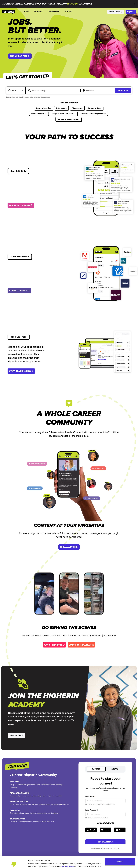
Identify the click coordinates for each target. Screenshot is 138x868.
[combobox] (54, 90)
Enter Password (92, 810)
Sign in (115, 769)
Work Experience (39, 114)
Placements (77, 108)
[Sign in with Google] (91, 830)
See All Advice (69, 547)
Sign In (131, 12)
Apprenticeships (43, 108)
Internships (61, 108)
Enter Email (90, 796)
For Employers (116, 12)
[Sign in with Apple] (120, 830)
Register (96, 769)
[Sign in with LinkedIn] (105, 830)
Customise (120, 858)
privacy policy (68, 855)
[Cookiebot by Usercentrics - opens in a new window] (14, 864)
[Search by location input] (98, 91)
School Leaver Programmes (93, 114)
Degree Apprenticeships (68, 119)
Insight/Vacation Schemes (64, 114)
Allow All (120, 851)
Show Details (33, 864)
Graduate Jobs (94, 108)
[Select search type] (18, 90)
